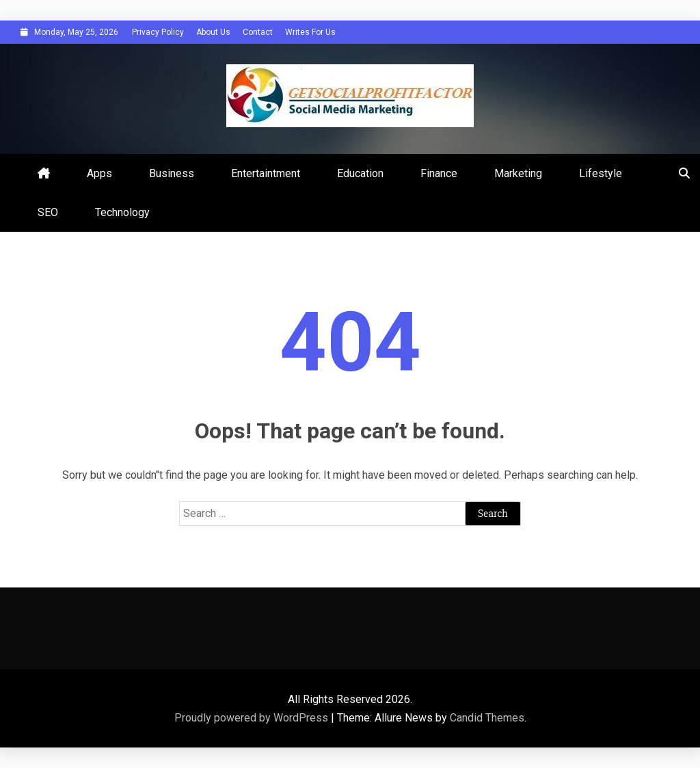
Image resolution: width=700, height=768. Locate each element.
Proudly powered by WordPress (253, 718)
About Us (213, 32)
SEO (48, 212)
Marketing (518, 173)
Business (172, 173)
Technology (122, 212)
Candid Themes (487, 718)
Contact (258, 32)
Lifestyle (601, 173)
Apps (99, 173)
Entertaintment (266, 173)
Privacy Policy (158, 32)
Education (360, 173)
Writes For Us (310, 32)
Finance (439, 173)
